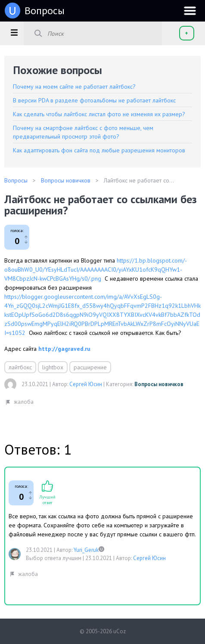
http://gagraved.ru (64, 349)
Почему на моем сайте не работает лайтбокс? (74, 87)
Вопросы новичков (159, 384)
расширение (90, 367)
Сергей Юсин (86, 384)
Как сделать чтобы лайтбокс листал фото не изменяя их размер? (99, 114)
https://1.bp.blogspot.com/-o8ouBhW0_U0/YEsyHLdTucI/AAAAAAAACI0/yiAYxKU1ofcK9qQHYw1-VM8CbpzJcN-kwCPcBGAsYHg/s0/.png (96, 269)
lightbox (53, 367)
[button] (14, 32)
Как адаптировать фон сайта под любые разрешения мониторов (99, 150)
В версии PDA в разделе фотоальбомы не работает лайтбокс (94, 100)
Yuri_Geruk (86, 550)
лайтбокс (20, 367)
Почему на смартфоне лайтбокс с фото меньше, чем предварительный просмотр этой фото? (83, 132)
